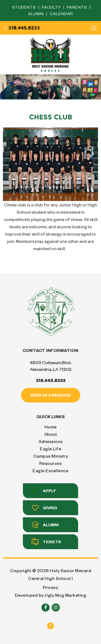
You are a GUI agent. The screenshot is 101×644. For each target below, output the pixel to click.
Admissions (51, 441)
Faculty (52, 7)
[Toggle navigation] (94, 28)
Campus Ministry (51, 456)
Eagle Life (50, 449)
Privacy (51, 587)
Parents (77, 7)
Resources (51, 463)
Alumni (36, 14)
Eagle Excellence (50, 470)
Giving (44, 508)
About (51, 434)
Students (25, 7)
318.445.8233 (22, 28)
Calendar (61, 14)
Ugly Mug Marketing (65, 595)
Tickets (46, 542)
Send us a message (51, 395)
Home (51, 427)
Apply (44, 491)
